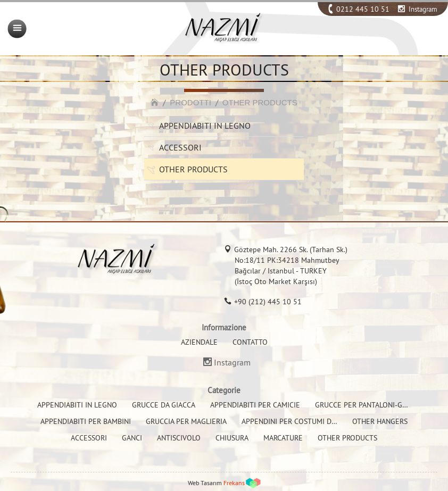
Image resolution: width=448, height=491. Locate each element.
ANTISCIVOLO (179, 438)
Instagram (423, 9)
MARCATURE (283, 438)
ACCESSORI (180, 147)
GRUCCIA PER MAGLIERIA (186, 421)
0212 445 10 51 (363, 9)
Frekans (234, 483)
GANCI (132, 438)
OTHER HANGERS (380, 421)
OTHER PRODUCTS (260, 102)
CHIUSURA (232, 438)
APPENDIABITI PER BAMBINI (86, 421)
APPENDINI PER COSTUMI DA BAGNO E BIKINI (316, 421)
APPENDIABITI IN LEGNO (205, 126)
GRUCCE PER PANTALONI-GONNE (368, 405)
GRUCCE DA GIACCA (164, 405)
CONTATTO (250, 342)
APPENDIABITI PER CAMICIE (255, 405)
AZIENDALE (199, 342)
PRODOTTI (190, 102)
